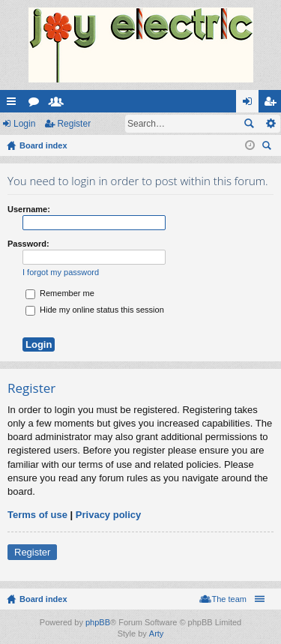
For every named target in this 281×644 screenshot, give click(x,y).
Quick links (14, 104)
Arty (157, 634)
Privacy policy (108, 515)
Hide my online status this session (95, 310)
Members (59, 104)
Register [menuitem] (273, 104)
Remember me (60, 293)
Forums (37, 104)
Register (74, 124)
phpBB (98, 622)
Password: (28, 244)
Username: (29, 209)
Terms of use (37, 515)
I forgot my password (61, 272)
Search (249, 124)
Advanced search (270, 124)
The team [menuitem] (229, 599)
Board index (43, 599)
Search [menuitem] (268, 147)
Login (24, 124)
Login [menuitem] (251, 104)
